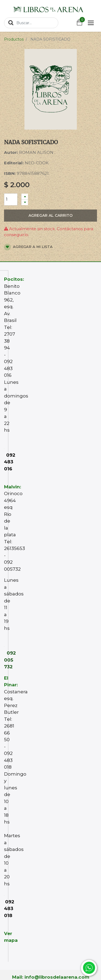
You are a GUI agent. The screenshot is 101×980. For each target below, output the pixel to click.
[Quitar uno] (25, 202)
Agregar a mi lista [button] (28, 247)
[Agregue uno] (25, 196)
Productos (14, 39)
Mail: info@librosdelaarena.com (51, 977)
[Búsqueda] (11, 23)
